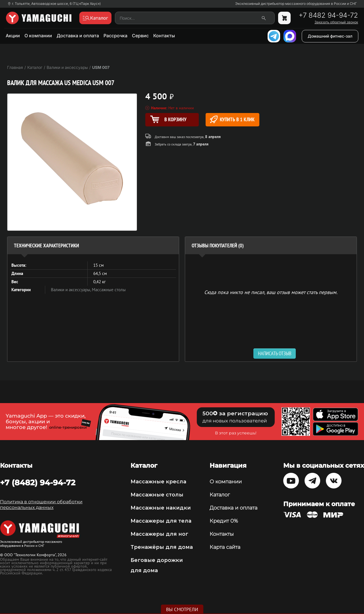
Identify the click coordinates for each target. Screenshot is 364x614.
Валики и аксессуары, (71, 290)
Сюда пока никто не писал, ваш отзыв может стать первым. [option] (271, 292)
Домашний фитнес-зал (330, 36)
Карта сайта (225, 547)
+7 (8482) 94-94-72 (38, 482)
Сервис (140, 36)
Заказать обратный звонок (336, 22)
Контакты (164, 36)
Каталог (220, 495)
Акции (13, 36)
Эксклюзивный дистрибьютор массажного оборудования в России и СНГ (296, 4)
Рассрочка (115, 36)
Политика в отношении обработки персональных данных (41, 505)
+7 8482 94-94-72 (328, 15)
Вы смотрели (182, 609)
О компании (38, 36)
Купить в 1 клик (232, 119)
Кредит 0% (224, 521)
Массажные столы (109, 290)
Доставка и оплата (78, 36)
